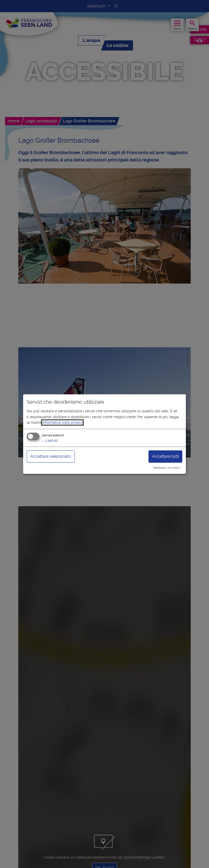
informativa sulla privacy (62, 422)
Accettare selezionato (51, 457)
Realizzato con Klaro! (167, 468)
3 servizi (50, 441)
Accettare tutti (166, 457)
